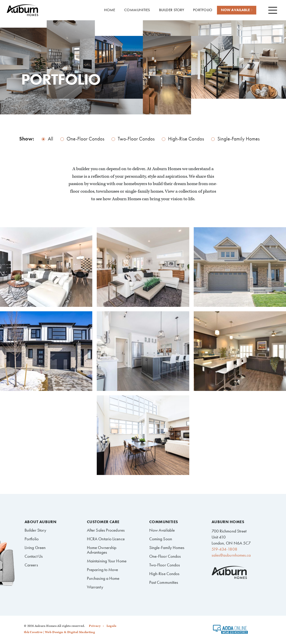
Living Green (35, 548)
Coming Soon (161, 539)
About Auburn (40, 522)
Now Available (162, 530)
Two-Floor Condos (136, 139)
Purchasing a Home (103, 578)
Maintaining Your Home (107, 561)
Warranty (95, 587)
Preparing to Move (103, 570)
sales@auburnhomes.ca (231, 555)
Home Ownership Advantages (102, 550)
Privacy (95, 626)
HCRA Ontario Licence (106, 539)
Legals (111, 626)
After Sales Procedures (106, 530)
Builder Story (35, 530)
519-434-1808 (224, 549)
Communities (164, 522)
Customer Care (103, 522)
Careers (31, 565)
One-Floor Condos (85, 139)
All (50, 139)
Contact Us (34, 556)
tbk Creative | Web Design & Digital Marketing (59, 632)
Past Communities (164, 582)
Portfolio (32, 539)
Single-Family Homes (239, 139)
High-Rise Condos (186, 139)
